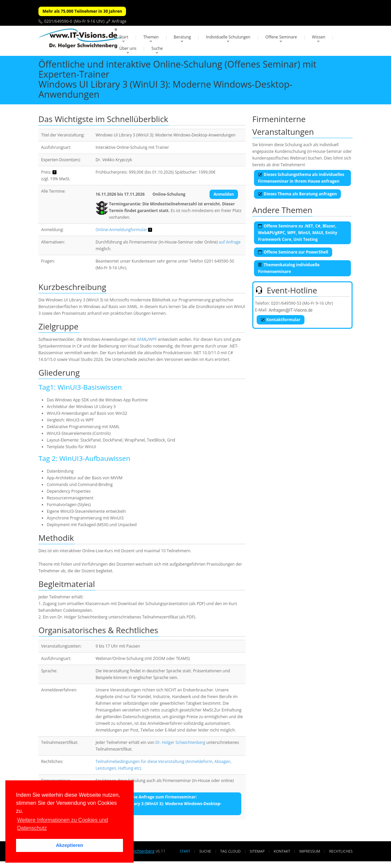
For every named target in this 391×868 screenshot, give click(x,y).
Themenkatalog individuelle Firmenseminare (289, 268)
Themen (151, 37)
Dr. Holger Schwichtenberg (180, 742)
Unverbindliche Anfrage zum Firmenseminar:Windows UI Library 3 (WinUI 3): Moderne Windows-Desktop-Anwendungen (161, 804)
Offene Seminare (281, 37)
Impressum (309, 851)
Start (124, 37)
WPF (153, 339)
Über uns (128, 48)
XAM (141, 339)
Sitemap (257, 851)
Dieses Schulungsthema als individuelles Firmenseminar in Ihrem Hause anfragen (301, 178)
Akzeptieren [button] (70, 845)
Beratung (182, 37)
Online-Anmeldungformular (121, 230)
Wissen (319, 37)
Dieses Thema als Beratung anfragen (297, 194)
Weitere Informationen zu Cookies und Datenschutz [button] (62, 824)
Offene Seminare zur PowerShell (293, 252)
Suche (157, 48)
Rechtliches (341, 851)
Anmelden (224, 194)
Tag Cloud (230, 851)
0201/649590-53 (286, 303)
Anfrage (119, 21)
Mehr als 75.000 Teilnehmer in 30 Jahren (82, 11)
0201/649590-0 (58, 21)
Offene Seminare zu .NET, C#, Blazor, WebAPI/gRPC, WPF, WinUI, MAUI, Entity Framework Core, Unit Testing (298, 233)
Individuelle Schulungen (228, 37)
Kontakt (282, 851)
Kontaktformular (281, 320)
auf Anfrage (230, 242)
